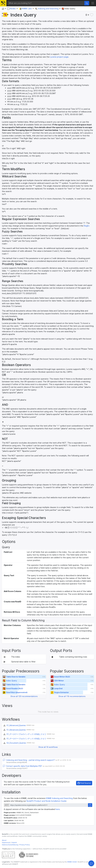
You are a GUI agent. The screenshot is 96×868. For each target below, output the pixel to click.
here (58, 809)
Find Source (84, 783)
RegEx (87, 226)
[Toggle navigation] (93, 3)
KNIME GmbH (72, 862)
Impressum (6, 842)
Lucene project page (59, 57)
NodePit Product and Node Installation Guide (46, 801)
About (4, 840)
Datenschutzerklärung (10, 845)
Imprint (14, 842)
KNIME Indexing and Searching (59, 798)
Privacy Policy (25, 845)
